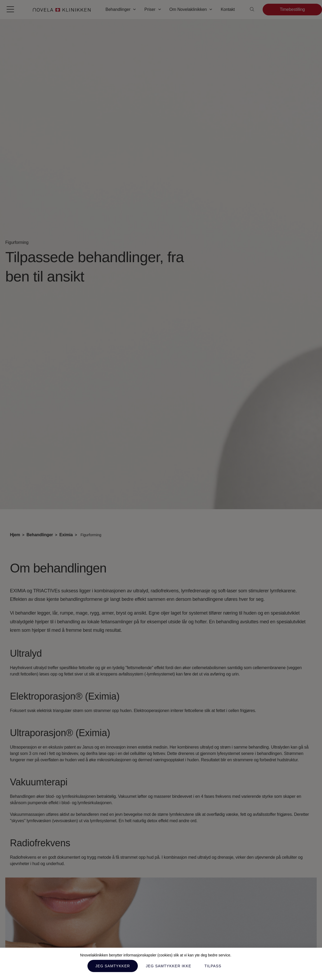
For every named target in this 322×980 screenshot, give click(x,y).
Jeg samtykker (113, 966)
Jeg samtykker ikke (168, 966)
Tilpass (213, 966)
